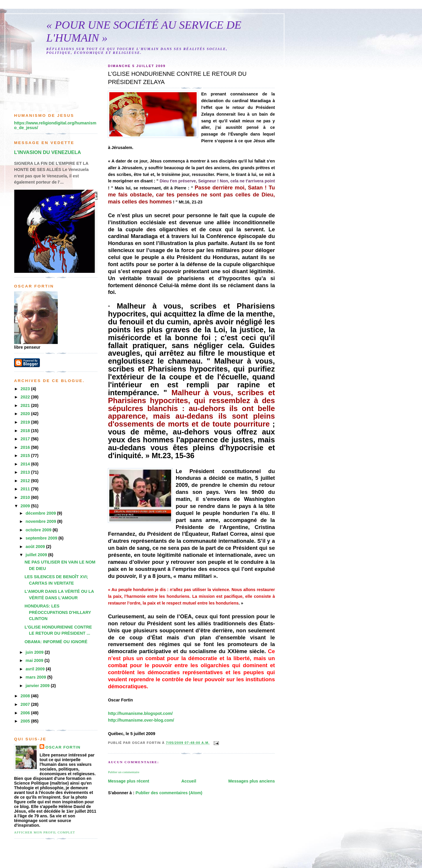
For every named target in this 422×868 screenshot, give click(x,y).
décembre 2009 (41, 513)
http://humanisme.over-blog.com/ (141, 720)
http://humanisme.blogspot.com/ (140, 713)
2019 (26, 422)
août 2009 (36, 547)
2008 (26, 696)
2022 (26, 397)
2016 (26, 447)
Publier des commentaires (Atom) (169, 793)
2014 (26, 464)
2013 (26, 472)
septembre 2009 (42, 538)
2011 (26, 489)
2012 (26, 481)
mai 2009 (35, 660)
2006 (26, 713)
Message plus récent (129, 781)
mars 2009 (36, 677)
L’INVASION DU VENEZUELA (47, 152)
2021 (26, 405)
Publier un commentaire (124, 772)
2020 (26, 414)
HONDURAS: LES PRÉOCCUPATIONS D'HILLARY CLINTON (58, 612)
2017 (26, 439)
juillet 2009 (37, 555)
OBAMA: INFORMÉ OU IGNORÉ (56, 642)
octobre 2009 (39, 530)
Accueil (189, 781)
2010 (26, 497)
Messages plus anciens (252, 781)
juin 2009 (35, 652)
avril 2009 (36, 669)
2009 (26, 506)
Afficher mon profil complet (45, 832)
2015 (26, 456)
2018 (26, 431)
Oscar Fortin (63, 747)
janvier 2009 (38, 686)
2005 (26, 721)
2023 (26, 389)
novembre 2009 (41, 521)
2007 (26, 704)
